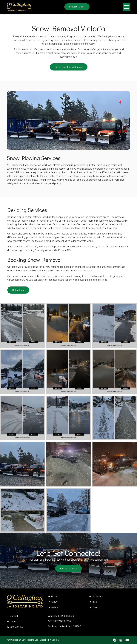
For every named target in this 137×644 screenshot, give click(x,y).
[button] (126, 7)
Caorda (55, 640)
